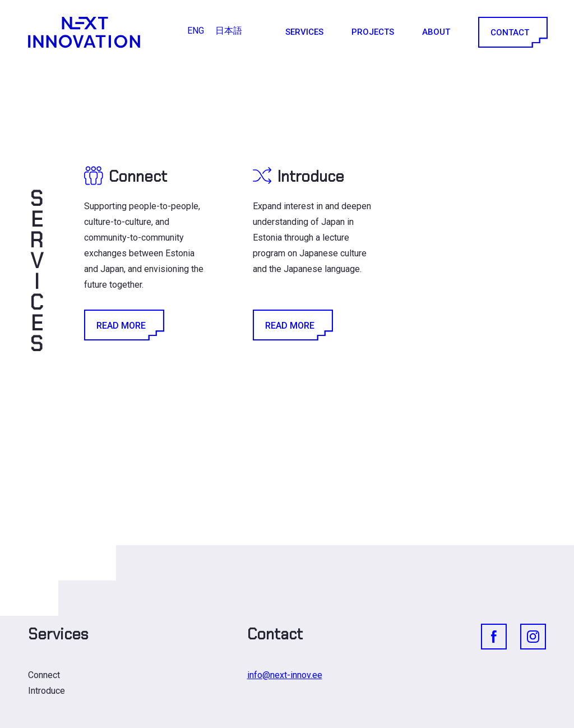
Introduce (47, 691)
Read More (123, 325)
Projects (373, 32)
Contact (512, 32)
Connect (44, 675)
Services (304, 32)
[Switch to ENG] (196, 31)
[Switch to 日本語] (229, 31)
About (436, 32)
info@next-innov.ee (285, 675)
